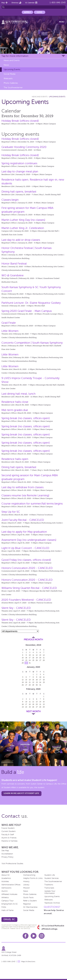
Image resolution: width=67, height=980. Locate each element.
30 (26, 663)
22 (23, 660)
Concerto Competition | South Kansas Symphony (32, 343)
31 (30, 663)
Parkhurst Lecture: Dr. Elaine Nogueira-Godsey (31, 303)
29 (23, 663)
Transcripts (49, 888)
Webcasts (8, 78)
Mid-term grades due (15, 410)
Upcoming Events (12, 69)
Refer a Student (30, 901)
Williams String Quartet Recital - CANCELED (29, 588)
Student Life (50, 875)
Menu (62, 22)
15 (23, 658)
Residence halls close (15, 402)
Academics (6, 878)
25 (33, 660)
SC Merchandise (30, 907)
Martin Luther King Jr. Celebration (23, 228)
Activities (5, 881)
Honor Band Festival (14, 264)
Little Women (10, 331)
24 (30, 660)
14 (44, 655)
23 (26, 660)
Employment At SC (10, 904)
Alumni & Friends (9, 838)
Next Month (33, 711)
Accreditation (7, 854)
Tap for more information (15, 56)
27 (40, 660)
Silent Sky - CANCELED (16, 608)
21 (44, 658)
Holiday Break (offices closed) (20, 121)
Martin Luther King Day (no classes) (23, 220)
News (6, 65)
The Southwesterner (13, 88)
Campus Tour (8, 901)
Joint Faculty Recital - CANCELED (23, 520)
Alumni (5, 891)
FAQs (4, 907)
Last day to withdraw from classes (22, 487)
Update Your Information (50, 892)
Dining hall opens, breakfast (19, 192)
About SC (6, 875)
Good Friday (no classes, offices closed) (26, 560)
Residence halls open (15, 459)
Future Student (8, 828)
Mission (26, 888)
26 (37, 660)
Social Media (9, 74)
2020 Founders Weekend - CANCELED (26, 600)
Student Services (52, 878)
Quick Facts (28, 898)
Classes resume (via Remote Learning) (25, 495)
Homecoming (29, 875)
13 (40, 655)
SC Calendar (30, 3)
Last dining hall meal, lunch (18, 394)
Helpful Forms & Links (33, 878)
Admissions (6, 888)
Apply (27, 12)
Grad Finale (9, 323)
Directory (15, 3)
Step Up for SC (11, 512)
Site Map (5, 851)
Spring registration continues (19, 163)
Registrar (27, 904)
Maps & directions (28, 961)
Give (40, 12)
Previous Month (33, 640)
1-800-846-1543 (58, 3)
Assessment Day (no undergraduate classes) (29, 540)
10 (30, 655)
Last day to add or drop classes (21, 240)
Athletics (5, 898)
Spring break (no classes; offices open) (26, 418)
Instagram (42, 936)
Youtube (34, 936)
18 (33, 658)
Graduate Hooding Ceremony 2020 (24, 147)
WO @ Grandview (12, 275)
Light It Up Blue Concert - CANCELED (25, 548)
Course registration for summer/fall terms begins (32, 504)
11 (33, 655)
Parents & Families (9, 841)
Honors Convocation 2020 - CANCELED (27, 568)
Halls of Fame (7, 910)
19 (37, 658)
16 (26, 658)
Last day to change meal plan (20, 171)
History (26, 881)
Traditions (49, 885)
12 (37, 655)
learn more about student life (21, 793)
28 (44, 660)
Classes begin (10, 200)
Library (26, 885)
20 (40, 658)
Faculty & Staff (8, 835)
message (19, 961)
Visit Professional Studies (12, 864)
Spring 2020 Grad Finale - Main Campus (27, 311)
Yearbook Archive (52, 903)
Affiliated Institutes (9, 894)
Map (3, 3)
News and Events (12, 60)
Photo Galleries (11, 83)
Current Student (8, 831)
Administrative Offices (11, 885)
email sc (9, 919)
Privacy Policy (7, 857)
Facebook (26, 936)
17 (30, 658)
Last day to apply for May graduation (24, 532)
